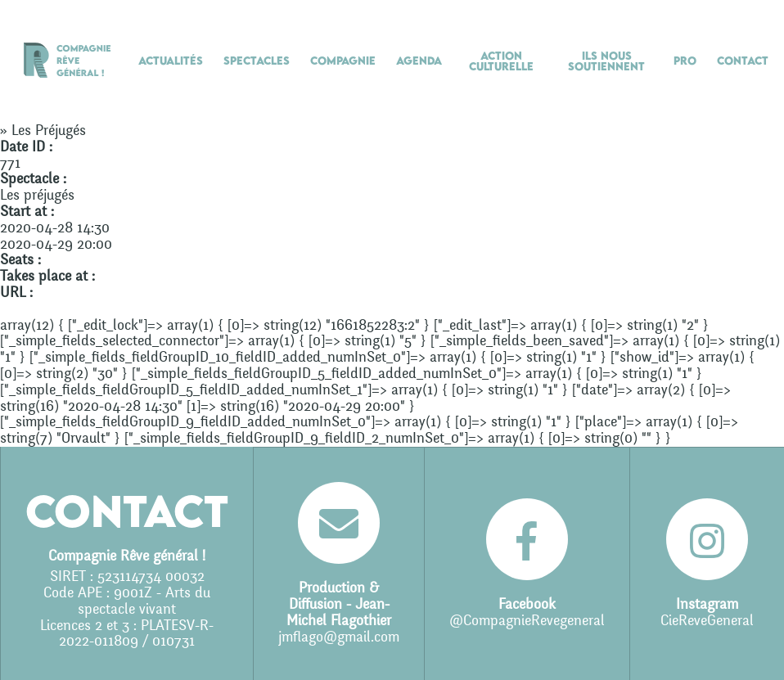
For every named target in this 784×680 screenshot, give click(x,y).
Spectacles (257, 61)
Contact (743, 61)
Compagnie (343, 61)
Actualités (171, 61)
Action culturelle (501, 61)
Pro (685, 61)
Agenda (419, 61)
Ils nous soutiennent (606, 61)
